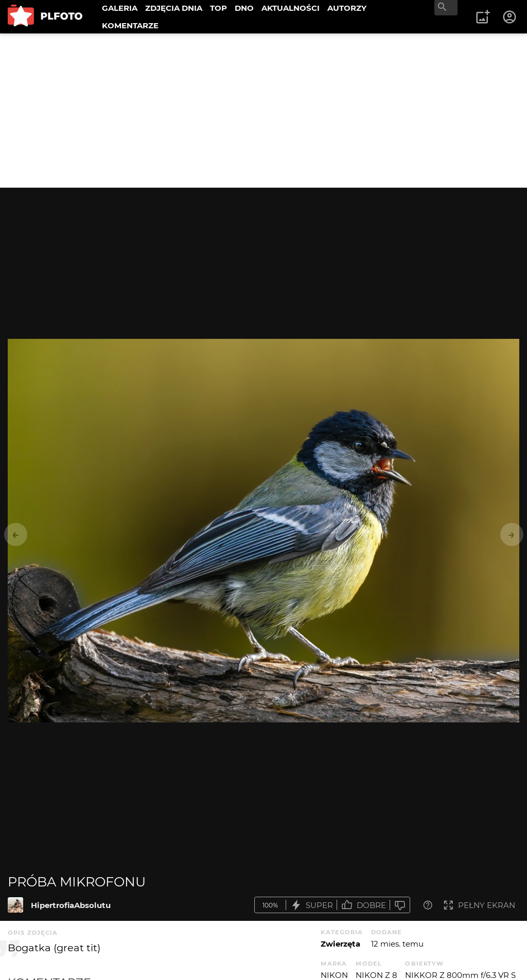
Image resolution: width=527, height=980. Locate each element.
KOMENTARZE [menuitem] (130, 25)
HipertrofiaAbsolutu (71, 905)
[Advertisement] (263, 111)
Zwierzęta (340, 944)
